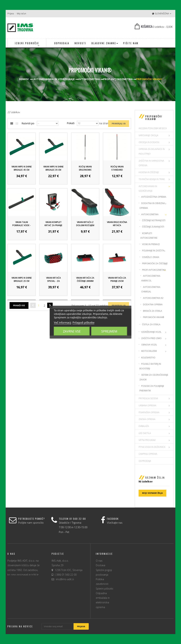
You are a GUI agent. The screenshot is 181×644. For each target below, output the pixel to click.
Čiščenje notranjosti (154, 220)
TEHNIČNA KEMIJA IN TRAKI (152, 179)
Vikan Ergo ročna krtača (117, 224)
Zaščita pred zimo (151, 338)
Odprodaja (145, 461)
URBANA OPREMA (147, 405)
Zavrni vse (72, 331)
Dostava (100, 565)
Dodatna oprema (153, 304)
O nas (99, 561)
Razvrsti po (28, 123)
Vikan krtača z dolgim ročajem (85, 224)
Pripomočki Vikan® (154, 317)
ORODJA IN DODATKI (149, 142)
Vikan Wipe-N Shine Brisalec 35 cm (53, 168)
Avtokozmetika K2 (153, 298)
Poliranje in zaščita (153, 251)
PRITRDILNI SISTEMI (148, 398)
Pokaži (71, 123)
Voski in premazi (151, 244)
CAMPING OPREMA (148, 454)
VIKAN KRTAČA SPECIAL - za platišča (53, 281)
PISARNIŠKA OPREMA (149, 412)
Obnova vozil (149, 345)
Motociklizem (149, 351)
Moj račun (21, 14)
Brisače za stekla (153, 311)
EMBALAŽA (144, 426)
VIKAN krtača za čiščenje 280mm (85, 279)
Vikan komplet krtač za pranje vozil (53, 225)
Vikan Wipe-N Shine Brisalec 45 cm (22, 168)
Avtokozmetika (150, 214)
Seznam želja (155, 477)
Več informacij (63, 322)
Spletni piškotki (104, 589)
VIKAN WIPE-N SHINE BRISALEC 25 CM (22, 279)
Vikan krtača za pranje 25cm (117, 279)
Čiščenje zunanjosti (153, 227)
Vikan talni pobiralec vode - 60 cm (22, 225)
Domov (24, 79)
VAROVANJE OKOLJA (148, 135)
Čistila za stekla (151, 324)
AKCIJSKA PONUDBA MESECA (153, 128)
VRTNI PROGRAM (147, 440)
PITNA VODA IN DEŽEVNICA (152, 447)
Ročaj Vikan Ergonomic (85, 168)
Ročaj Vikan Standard (117, 168)
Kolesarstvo (148, 358)
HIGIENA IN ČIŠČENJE (149, 172)
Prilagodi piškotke (83, 322)
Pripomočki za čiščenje (155, 263)
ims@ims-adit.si (65, 579)
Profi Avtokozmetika (154, 270)
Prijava (11, 14)
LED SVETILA (145, 433)
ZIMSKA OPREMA (147, 419)
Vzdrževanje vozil (151, 332)
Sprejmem (109, 331)
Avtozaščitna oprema (154, 197)
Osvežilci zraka (151, 257)
